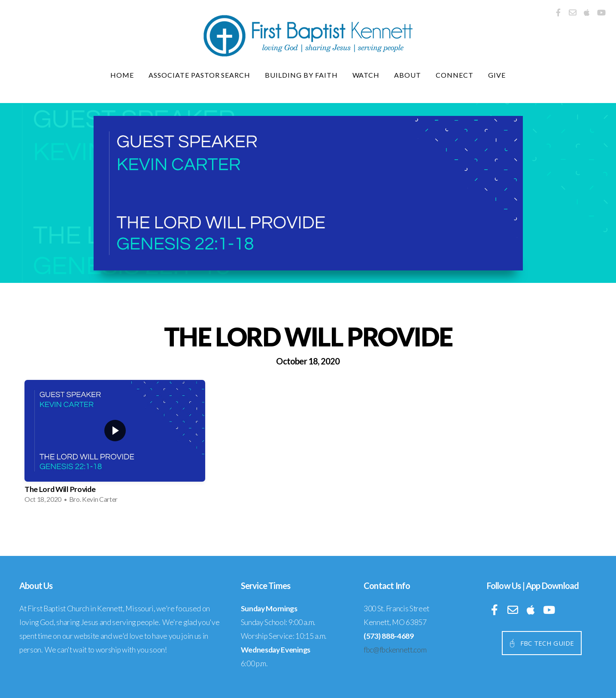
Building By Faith (301, 75)
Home (122, 75)
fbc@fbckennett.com (395, 650)
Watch (366, 75)
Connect (455, 75)
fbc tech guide (541, 643)
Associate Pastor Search (199, 75)
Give (497, 75)
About (408, 75)
